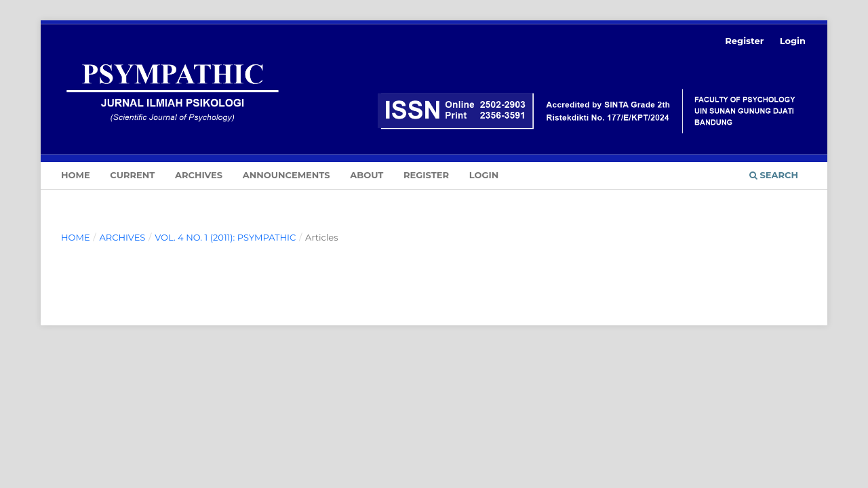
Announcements (287, 175)
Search (774, 175)
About (367, 175)
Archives (199, 175)
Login (484, 175)
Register (426, 175)
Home (76, 175)
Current (132, 175)
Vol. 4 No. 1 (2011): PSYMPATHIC (225, 237)
